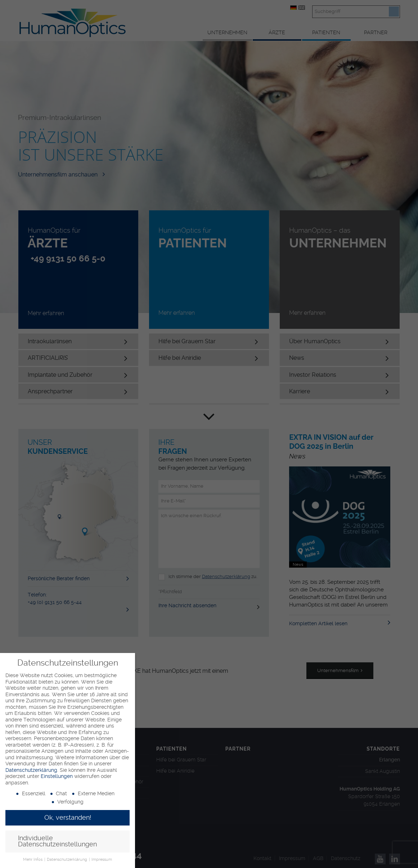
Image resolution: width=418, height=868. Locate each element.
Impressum (102, 860)
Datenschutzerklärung (31, 770)
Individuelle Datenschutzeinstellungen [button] (57, 841)
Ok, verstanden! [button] (68, 818)
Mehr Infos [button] (33, 860)
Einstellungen (57, 776)
